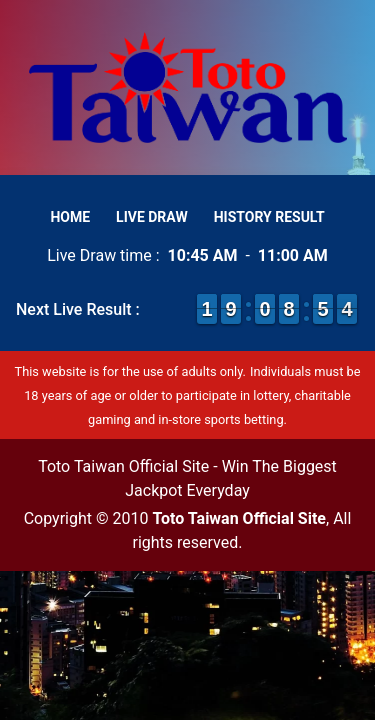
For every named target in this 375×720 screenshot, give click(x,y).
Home (70, 217)
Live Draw (152, 217)
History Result (269, 217)
